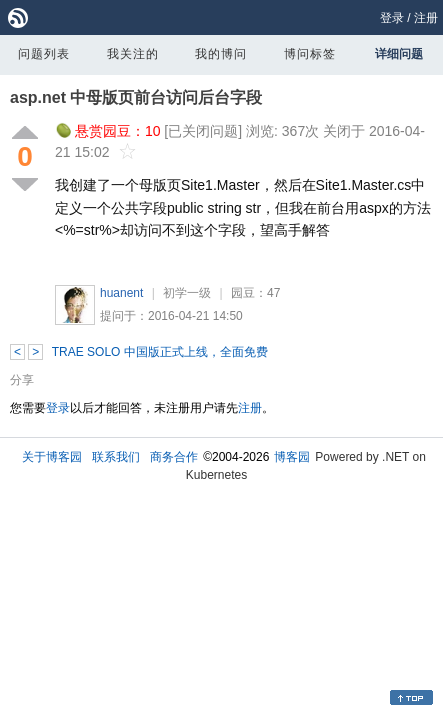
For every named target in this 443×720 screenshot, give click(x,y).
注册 (426, 18)
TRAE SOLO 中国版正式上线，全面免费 (160, 352)
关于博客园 (52, 457)
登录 (392, 18)
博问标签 (310, 54)
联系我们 (116, 457)
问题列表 (44, 54)
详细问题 (399, 54)
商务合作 (174, 457)
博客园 (292, 457)
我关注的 (133, 54)
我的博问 (221, 54)
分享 (22, 380)
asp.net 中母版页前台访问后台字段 (136, 97)
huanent (121, 293)
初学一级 (187, 293)
